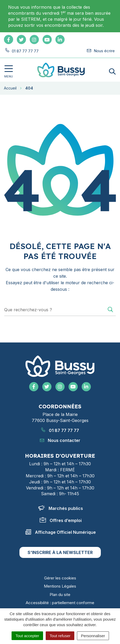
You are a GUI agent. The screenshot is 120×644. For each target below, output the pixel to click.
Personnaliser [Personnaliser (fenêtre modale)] (93, 636)
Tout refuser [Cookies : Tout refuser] (60, 636)
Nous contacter (60, 440)
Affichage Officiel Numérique (61, 532)
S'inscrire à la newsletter (60, 552)
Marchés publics (61, 508)
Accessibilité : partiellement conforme (60, 603)
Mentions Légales (60, 586)
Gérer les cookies (60, 578)
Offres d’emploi (61, 520)
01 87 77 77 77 (60, 430)
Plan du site (60, 595)
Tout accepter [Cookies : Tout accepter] (27, 636)
